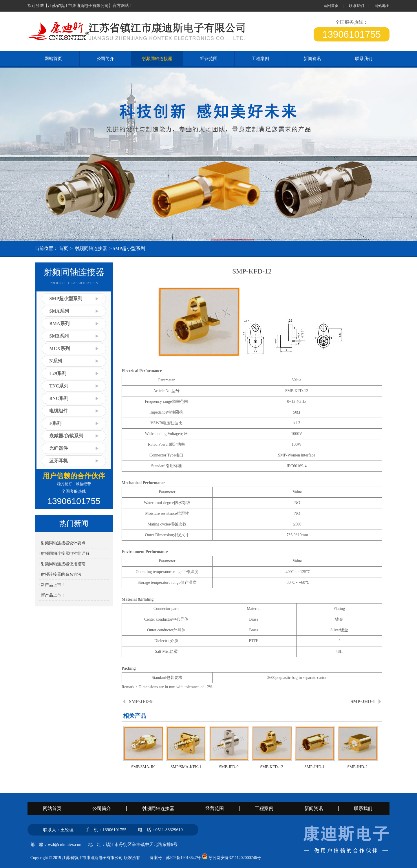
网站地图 (382, 6)
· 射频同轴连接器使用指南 (62, 564)
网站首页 (52, 809)
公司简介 (105, 59)
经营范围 (209, 59)
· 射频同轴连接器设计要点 (62, 543)
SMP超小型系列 (129, 248)
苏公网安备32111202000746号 (231, 858)
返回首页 (331, 6)
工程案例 (260, 59)
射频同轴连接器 (157, 59)
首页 (63, 248)
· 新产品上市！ (52, 585)
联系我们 (356, 6)
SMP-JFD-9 (141, 701)
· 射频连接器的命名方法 (60, 574)
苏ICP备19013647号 (183, 858)
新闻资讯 (312, 59)
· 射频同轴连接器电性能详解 (64, 553)
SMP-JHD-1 (363, 701)
